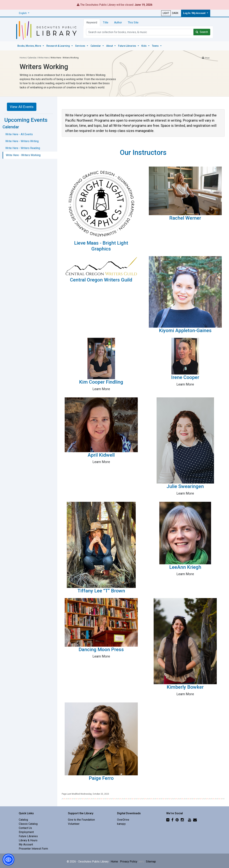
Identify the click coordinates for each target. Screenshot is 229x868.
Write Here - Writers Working (23, 154)
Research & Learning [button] (58, 45)
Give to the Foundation (81, 819)
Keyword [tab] (92, 22)
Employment (26, 831)
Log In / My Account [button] (195, 13)
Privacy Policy (132, 861)
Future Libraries (28, 835)
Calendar (32, 57)
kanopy (121, 823)
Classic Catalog (28, 823)
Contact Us (25, 827)
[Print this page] (205, 57)
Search (202, 32)
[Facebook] (172, 819)
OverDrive (123, 819)
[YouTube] (190, 819)
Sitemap (151, 861)
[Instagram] (182, 819)
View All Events (22, 106)
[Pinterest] (177, 819)
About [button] (110, 45)
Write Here (43, 57)
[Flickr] (168, 819)
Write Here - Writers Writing (22, 140)
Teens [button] (156, 45)
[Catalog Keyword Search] (140, 32)
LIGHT (166, 13)
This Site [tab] (133, 22)
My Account (26, 844)
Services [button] (80, 45)
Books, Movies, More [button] (29, 45)
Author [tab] (118, 22)
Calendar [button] (96, 45)
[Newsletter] (195, 819)
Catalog (23, 819)
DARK (175, 13)
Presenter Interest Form (33, 848)
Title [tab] (106, 22)
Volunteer (74, 823)
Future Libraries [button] (127, 45)
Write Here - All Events (19, 133)
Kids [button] (144, 45)
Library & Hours (28, 839)
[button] (24, 13)
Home (23, 57)
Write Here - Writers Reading (23, 147)
